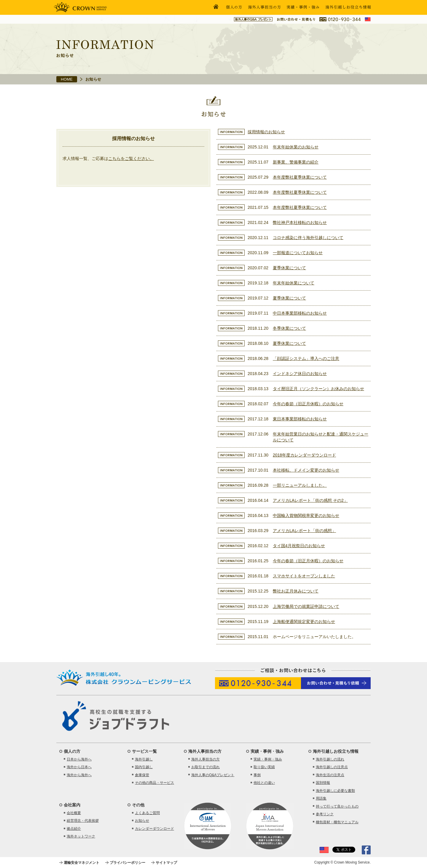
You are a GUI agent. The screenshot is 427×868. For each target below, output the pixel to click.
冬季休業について (289, 328)
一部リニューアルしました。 (300, 485)
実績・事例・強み (268, 759)
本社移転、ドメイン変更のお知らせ (306, 470)
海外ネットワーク (81, 836)
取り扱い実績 (264, 767)
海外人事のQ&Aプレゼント (213, 775)
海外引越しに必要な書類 (335, 791)
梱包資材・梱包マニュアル (337, 822)
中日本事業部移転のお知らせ (300, 313)
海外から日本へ (79, 767)
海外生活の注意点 (330, 775)
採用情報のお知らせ (266, 132)
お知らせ (142, 821)
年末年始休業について (294, 283)
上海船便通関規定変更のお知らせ (304, 622)
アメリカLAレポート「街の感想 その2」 (310, 500)
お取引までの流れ (205, 767)
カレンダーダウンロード (154, 829)
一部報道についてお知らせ (298, 253)
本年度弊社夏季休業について (300, 177)
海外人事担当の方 (205, 759)
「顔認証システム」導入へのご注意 (306, 358)
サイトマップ (166, 863)
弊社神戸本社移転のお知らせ (300, 222)
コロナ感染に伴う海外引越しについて (308, 238)
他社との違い (264, 783)
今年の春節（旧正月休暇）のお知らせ (308, 404)
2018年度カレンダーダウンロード (304, 455)
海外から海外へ (79, 775)
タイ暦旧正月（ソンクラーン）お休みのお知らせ (318, 389)
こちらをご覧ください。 (131, 158)
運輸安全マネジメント (82, 863)
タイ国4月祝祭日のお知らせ (299, 546)
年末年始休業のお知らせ (296, 147)
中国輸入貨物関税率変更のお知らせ (306, 515)
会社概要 (74, 813)
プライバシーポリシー (128, 863)
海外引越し (144, 759)
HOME (67, 79)
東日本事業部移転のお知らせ (300, 419)
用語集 (321, 798)
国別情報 (323, 783)
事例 (257, 775)
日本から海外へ (79, 759)
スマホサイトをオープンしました (304, 576)
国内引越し (144, 767)
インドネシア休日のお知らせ (300, 374)
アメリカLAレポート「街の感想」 (304, 531)
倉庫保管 (142, 775)
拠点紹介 (74, 829)
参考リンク (325, 814)
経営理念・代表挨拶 (83, 821)
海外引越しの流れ (330, 759)
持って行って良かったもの (337, 806)
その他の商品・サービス (154, 783)
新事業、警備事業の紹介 (296, 162)
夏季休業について (289, 268)
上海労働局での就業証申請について (306, 606)
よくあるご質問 (147, 813)
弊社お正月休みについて (296, 591)
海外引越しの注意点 (332, 767)
